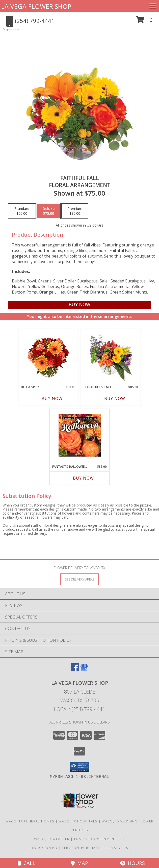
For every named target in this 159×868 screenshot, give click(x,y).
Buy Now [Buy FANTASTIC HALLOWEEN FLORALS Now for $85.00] (83, 478)
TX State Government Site (99, 839)
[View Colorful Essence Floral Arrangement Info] (111, 356)
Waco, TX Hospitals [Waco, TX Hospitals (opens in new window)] (78, 821)
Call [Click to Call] (26, 863)
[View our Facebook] (75, 670)
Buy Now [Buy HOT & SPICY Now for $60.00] (52, 399)
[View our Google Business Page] (84, 670)
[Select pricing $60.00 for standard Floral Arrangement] (22, 211)
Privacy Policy (43, 848)
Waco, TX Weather (52, 839)
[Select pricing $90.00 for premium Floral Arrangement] (75, 211)
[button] (144, 22)
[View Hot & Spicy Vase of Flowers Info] (48, 356)
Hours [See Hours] (132, 863)
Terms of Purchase (81, 848)
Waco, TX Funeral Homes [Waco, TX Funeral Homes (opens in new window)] (30, 821)
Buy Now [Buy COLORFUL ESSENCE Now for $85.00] (115, 399)
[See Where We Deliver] (79, 579)
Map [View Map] (79, 863)
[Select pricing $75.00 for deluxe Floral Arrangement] (49, 211)
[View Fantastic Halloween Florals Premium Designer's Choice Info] (80, 435)
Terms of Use (117, 848)
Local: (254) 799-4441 (79, 709)
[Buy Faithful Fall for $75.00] (79, 305)
